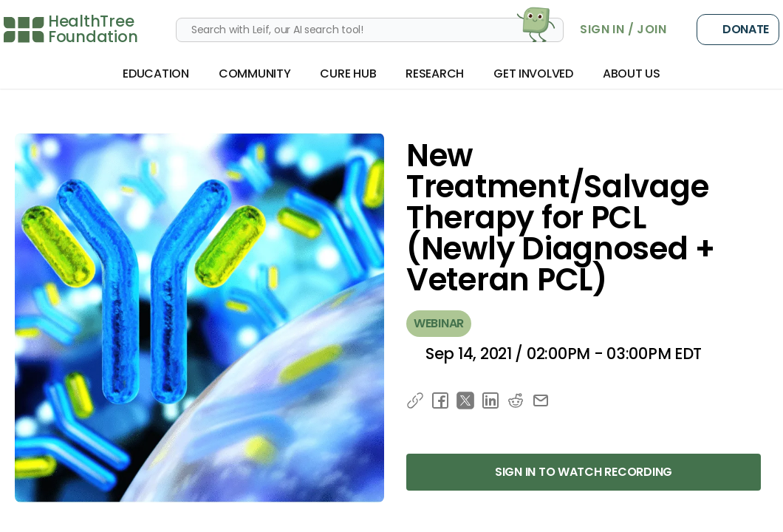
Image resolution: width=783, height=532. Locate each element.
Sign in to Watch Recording (584, 472)
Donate (738, 30)
